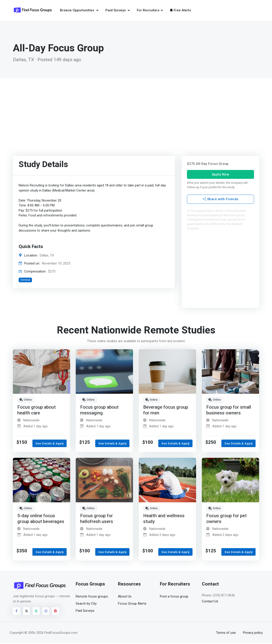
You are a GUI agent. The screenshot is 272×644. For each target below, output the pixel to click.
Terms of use (226, 633)
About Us (125, 597)
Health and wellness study (164, 519)
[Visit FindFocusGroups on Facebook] (17, 612)
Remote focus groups (92, 597)
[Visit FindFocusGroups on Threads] (36, 612)
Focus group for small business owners (229, 411)
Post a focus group (174, 597)
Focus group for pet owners (227, 519)
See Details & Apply (50, 444)
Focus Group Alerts (132, 604)
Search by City (86, 604)
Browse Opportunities (77, 10)
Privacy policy (253, 633)
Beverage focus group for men (166, 411)
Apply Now (220, 175)
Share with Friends (220, 200)
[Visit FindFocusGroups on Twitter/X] (27, 612)
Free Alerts (180, 10)
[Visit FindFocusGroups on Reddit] (56, 612)
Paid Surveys (116, 10)
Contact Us (210, 602)
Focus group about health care (37, 411)
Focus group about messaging (99, 411)
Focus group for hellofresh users (97, 519)
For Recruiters (148, 10)
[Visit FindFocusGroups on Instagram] (46, 612)
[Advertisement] (136, 113)
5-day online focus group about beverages (41, 519)
